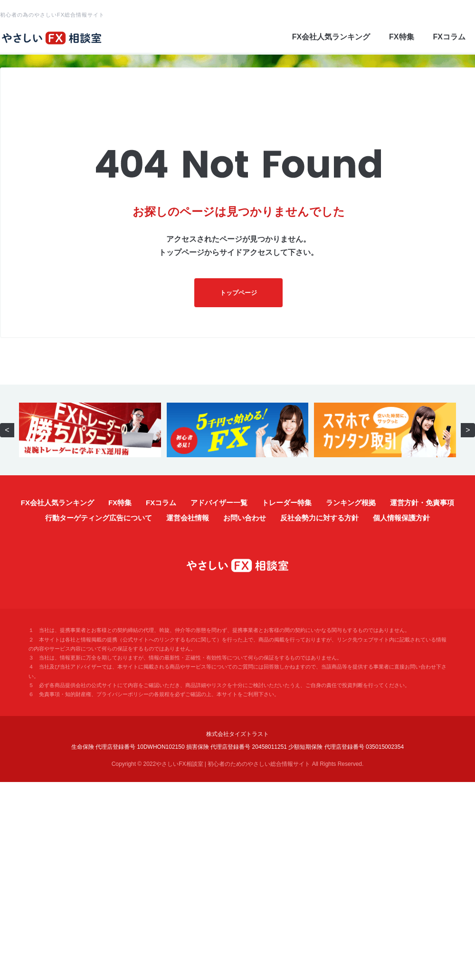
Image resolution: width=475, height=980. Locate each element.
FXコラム (449, 37)
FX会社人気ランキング (331, 37)
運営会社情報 (188, 518)
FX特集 (401, 37)
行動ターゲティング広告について (99, 518)
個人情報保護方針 (401, 518)
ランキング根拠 (351, 503)
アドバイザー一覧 (219, 503)
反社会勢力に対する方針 (319, 518)
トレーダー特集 (287, 503)
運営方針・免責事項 (422, 503)
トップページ (238, 293)
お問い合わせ (245, 518)
